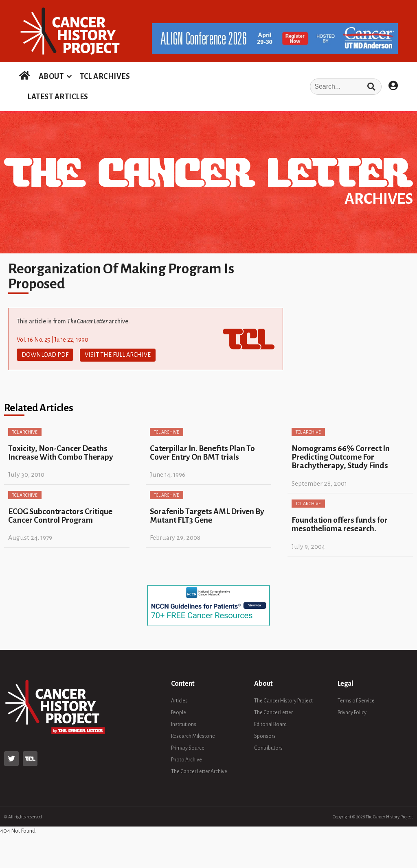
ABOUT (51, 76)
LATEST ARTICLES (58, 97)
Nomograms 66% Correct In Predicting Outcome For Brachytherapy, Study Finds (341, 456)
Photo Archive (187, 759)
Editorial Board (270, 724)
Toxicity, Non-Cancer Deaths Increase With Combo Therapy (61, 452)
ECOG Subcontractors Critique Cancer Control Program (60, 515)
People (179, 712)
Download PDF (45, 355)
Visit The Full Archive (118, 355)
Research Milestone (193, 735)
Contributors (268, 747)
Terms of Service (356, 700)
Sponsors (265, 735)
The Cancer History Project (283, 700)
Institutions (184, 724)
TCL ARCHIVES (105, 76)
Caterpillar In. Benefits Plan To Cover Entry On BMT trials (202, 452)
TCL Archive (25, 431)
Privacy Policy (352, 712)
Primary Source (188, 747)
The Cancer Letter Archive (199, 771)
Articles (179, 700)
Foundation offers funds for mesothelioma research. (340, 523)
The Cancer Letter (273, 712)
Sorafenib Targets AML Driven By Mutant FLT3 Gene (207, 515)
